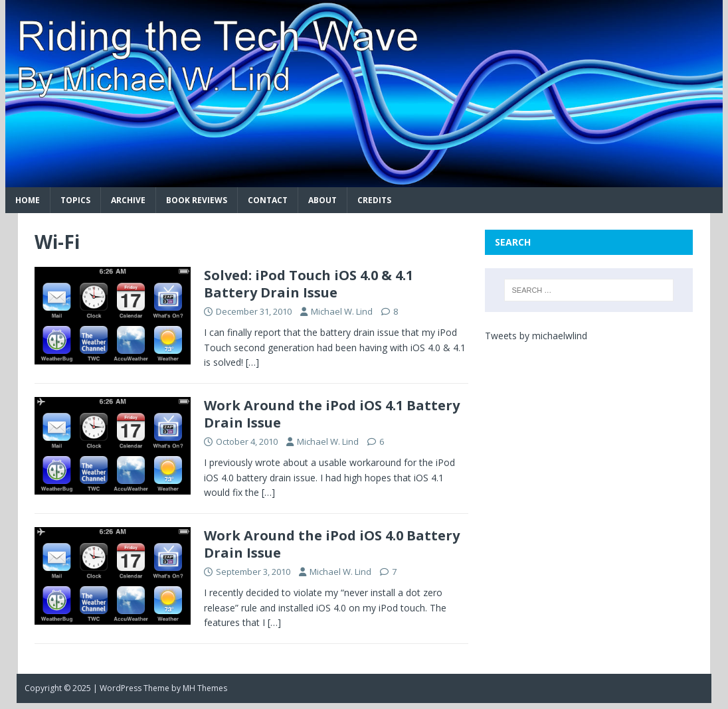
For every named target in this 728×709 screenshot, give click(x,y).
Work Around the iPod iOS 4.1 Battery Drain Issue (332, 414)
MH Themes (205, 688)
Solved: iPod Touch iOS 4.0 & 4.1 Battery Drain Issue (309, 284)
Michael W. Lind (342, 311)
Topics (75, 200)
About (322, 200)
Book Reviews (197, 200)
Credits (374, 200)
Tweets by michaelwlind (536, 336)
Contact (268, 200)
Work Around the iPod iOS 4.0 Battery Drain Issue (332, 544)
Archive (128, 200)
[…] (252, 362)
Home (28, 200)
